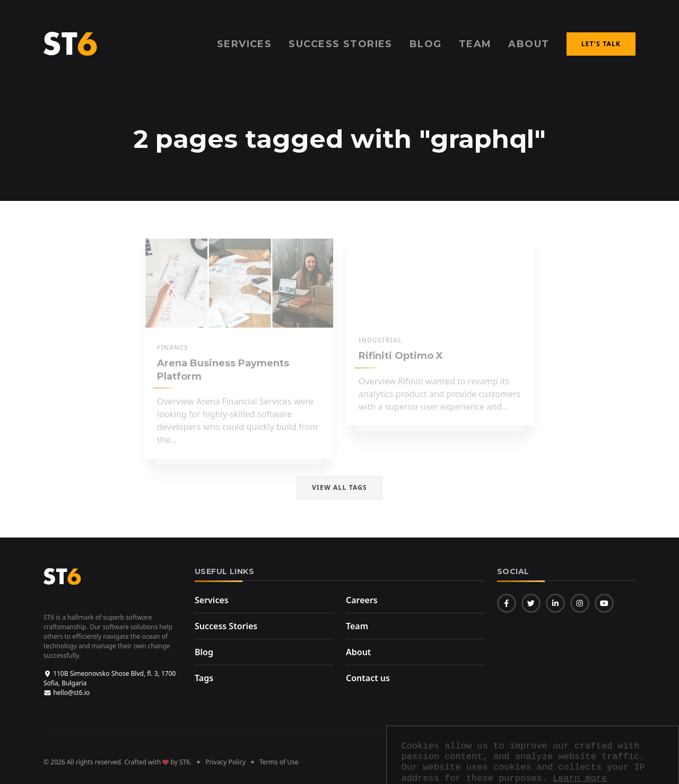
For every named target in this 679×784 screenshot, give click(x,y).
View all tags (339, 487)
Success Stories (226, 626)
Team (475, 44)
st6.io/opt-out (449, 690)
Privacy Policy (225, 762)
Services (212, 600)
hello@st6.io (67, 693)
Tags (204, 678)
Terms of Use (279, 762)
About (529, 44)
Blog (204, 652)
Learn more (580, 607)
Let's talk (601, 44)
